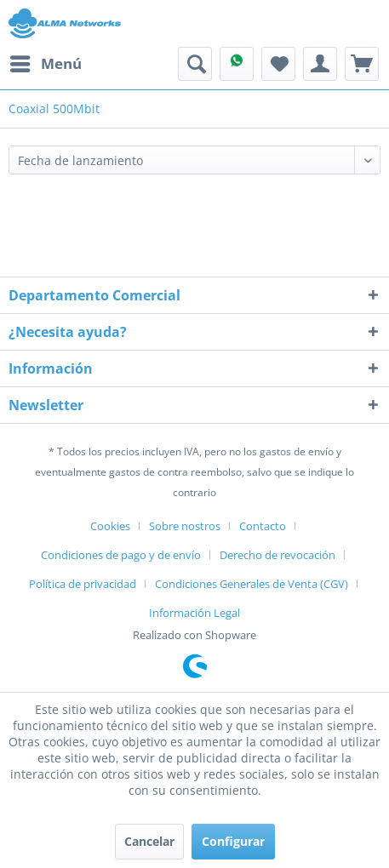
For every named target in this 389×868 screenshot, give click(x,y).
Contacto (263, 526)
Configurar (233, 841)
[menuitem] (45, 64)
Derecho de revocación (277, 555)
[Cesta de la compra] (362, 64)
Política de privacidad (83, 584)
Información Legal (194, 613)
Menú (46, 62)
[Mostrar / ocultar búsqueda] (195, 64)
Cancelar (149, 841)
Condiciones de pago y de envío (121, 555)
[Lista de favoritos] (278, 64)
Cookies (110, 526)
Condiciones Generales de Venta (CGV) (252, 584)
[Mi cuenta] (320, 64)
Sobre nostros (185, 526)
